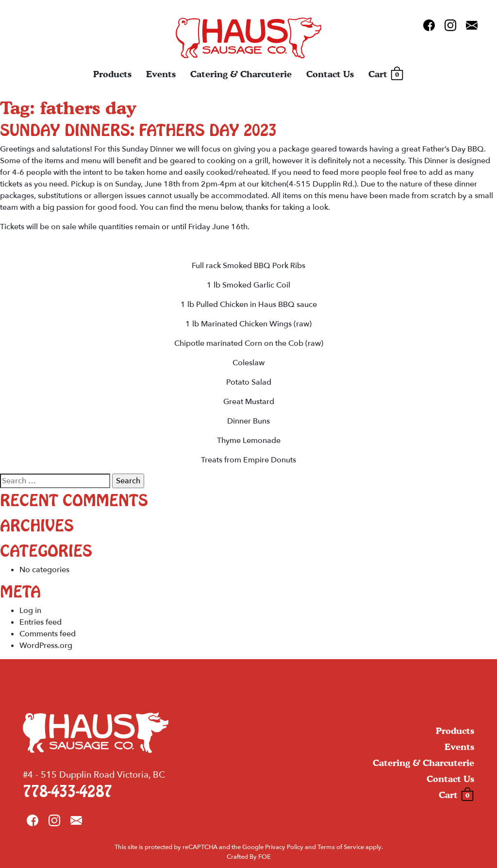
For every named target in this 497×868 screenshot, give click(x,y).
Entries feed (41, 622)
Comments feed (48, 634)
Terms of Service (341, 847)
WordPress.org (46, 646)
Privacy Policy (284, 847)
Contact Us (330, 74)
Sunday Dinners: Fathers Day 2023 (138, 131)
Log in (30, 611)
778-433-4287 (67, 792)
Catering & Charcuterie (241, 74)
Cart (386, 74)
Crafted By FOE (249, 857)
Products (112, 74)
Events (161, 74)
